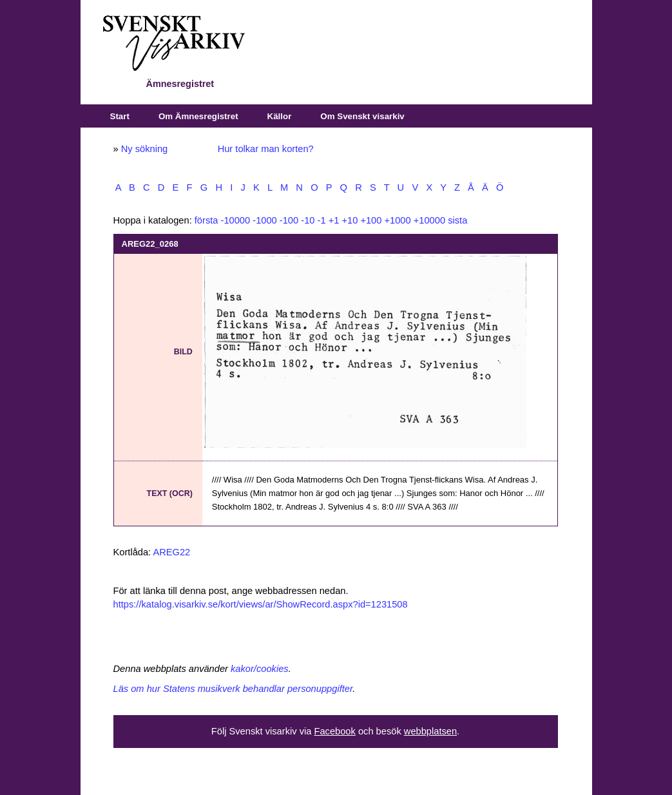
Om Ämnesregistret (198, 116)
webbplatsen (430, 731)
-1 (322, 220)
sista (457, 220)
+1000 (397, 220)
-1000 (265, 220)
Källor (280, 116)
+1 (334, 220)
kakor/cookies (260, 669)
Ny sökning (145, 149)
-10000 (236, 220)
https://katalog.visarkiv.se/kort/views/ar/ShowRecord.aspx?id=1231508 (261, 604)
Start (120, 116)
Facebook (334, 731)
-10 (308, 220)
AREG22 (171, 552)
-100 (289, 220)
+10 (350, 220)
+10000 (429, 220)
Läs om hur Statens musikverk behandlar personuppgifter (233, 689)
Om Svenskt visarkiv (362, 116)
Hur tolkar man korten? (266, 149)
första (206, 220)
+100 (371, 220)
